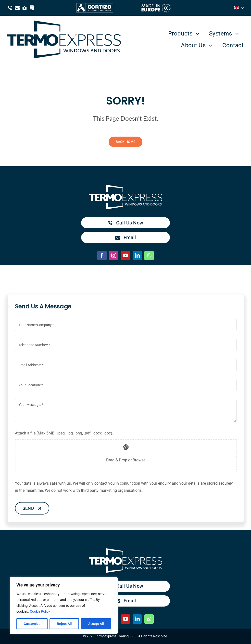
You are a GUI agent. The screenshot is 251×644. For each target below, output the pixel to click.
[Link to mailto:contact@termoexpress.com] (17, 8)
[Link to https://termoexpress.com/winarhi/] (32, 8)
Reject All (64, 624)
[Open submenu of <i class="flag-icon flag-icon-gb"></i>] (241, 8)
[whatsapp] (149, 256)
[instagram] (114, 256)
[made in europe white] (156, 5)
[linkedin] (137, 256)
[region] (64, 606)
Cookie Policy (40, 611)
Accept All (96, 624)
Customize (32, 624)
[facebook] (102, 256)
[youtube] (125, 256)
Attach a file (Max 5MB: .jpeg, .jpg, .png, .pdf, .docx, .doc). (66, 433)
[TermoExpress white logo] (125, 187)
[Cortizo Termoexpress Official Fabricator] (95, 5)
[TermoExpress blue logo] (64, 22)
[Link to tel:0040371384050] (10, 8)
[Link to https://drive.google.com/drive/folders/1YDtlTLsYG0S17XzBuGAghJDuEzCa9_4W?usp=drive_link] (25, 8)
